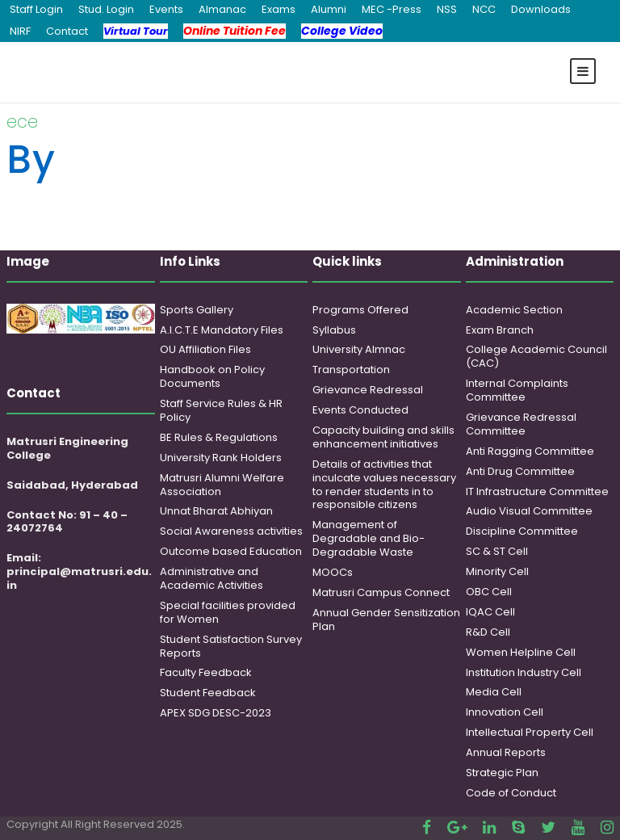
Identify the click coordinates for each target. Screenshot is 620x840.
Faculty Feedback (206, 672)
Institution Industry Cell (524, 672)
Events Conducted (360, 410)
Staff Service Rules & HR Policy (221, 410)
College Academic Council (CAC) (536, 356)
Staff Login (36, 9)
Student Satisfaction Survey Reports (231, 646)
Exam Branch (500, 330)
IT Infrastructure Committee (537, 491)
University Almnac (359, 349)
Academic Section (514, 310)
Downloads (541, 9)
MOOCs (333, 572)
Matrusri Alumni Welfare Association (222, 485)
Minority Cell (497, 571)
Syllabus (334, 330)
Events (166, 9)
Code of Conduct (511, 793)
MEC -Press (392, 9)
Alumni (329, 9)
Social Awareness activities (231, 531)
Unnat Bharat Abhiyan (216, 511)
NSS (447, 9)
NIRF (20, 31)
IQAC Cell (490, 612)
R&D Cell (488, 632)
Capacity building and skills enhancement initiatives (383, 437)
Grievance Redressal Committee (521, 424)
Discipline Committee (522, 531)
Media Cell (494, 692)
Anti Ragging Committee (530, 451)
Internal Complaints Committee (517, 390)
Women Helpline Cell (521, 652)
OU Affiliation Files (205, 349)
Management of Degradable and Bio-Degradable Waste (369, 538)
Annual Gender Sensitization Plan (386, 619)
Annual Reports (506, 752)
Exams (279, 9)
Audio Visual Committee (529, 511)
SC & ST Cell (497, 551)
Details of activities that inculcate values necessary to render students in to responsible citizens (384, 485)
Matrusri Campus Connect (381, 592)
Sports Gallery (197, 310)
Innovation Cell (505, 712)
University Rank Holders (221, 458)
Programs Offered (360, 310)
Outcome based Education (231, 551)
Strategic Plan (502, 773)
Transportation (351, 370)
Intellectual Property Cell (530, 732)
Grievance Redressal (368, 390)
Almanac (222, 9)
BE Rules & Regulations (219, 437)
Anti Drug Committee (520, 471)
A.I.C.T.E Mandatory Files (222, 330)
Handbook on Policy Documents (212, 376)
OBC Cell (489, 592)
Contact (67, 31)
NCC (484, 9)
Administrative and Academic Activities (212, 578)
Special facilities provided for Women (228, 612)
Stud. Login (106, 9)
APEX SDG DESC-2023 (216, 713)
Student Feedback (208, 693)
